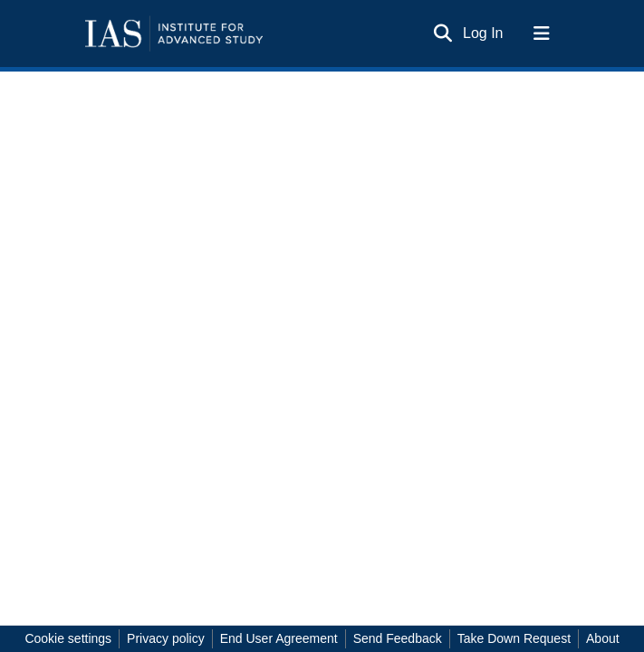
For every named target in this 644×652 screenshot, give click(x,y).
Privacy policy (166, 638)
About (603, 638)
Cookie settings (68, 638)
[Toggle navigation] (542, 34)
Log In (484, 33)
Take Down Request (514, 638)
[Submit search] (442, 34)
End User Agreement (279, 638)
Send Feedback (398, 638)
